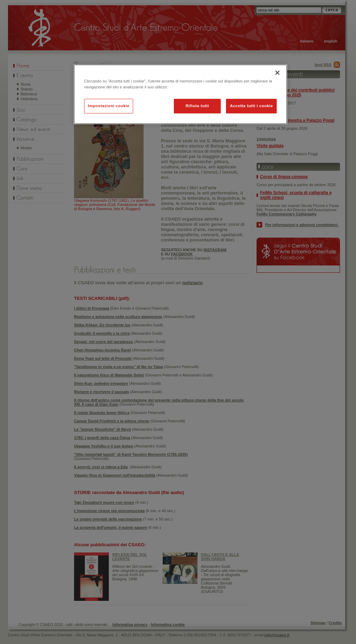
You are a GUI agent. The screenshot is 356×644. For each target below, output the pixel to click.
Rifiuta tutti (197, 106)
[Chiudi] (277, 73)
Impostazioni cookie (109, 106)
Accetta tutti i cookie (251, 106)
